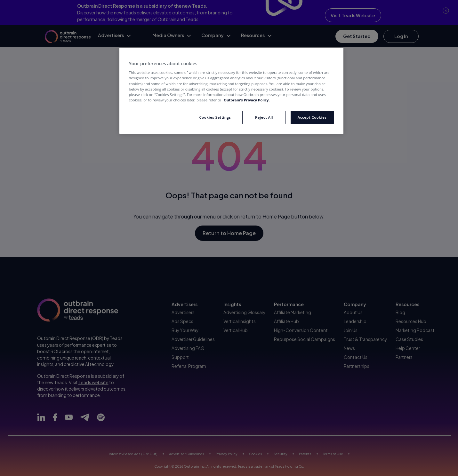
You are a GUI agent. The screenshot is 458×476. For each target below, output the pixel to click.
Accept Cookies (312, 117)
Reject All (264, 117)
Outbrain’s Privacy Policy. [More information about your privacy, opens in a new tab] (247, 100)
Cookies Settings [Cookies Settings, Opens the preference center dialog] (215, 117)
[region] (231, 91)
